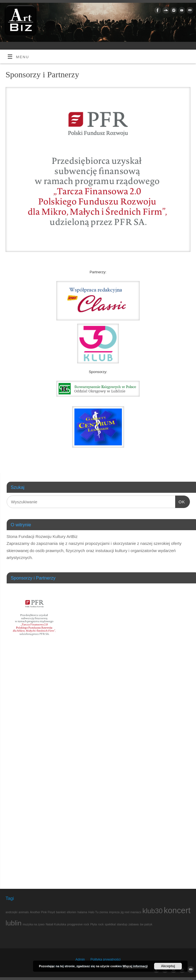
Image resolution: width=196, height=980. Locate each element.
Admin (80, 959)
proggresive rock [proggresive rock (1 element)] (78, 924)
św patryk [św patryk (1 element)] (146, 924)
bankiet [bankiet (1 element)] (61, 912)
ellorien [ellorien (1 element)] (71, 912)
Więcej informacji (135, 966)
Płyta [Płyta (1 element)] (94, 924)
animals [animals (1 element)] (24, 912)
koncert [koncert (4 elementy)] (177, 910)
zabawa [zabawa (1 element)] (134, 924)
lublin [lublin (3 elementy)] (14, 923)
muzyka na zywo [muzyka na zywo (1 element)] (34, 924)
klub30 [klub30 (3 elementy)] (153, 911)
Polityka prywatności (105, 959)
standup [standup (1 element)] (122, 924)
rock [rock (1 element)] (101, 924)
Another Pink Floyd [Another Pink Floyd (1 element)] (42, 912)
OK (180, 502)
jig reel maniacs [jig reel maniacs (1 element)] (131, 912)
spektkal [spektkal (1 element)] (110, 924)
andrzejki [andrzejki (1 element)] (12, 912)
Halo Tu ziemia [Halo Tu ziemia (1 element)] (98, 912)
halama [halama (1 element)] (82, 912)
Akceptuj (168, 966)
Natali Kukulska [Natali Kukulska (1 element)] (56, 924)
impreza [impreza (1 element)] (114, 912)
